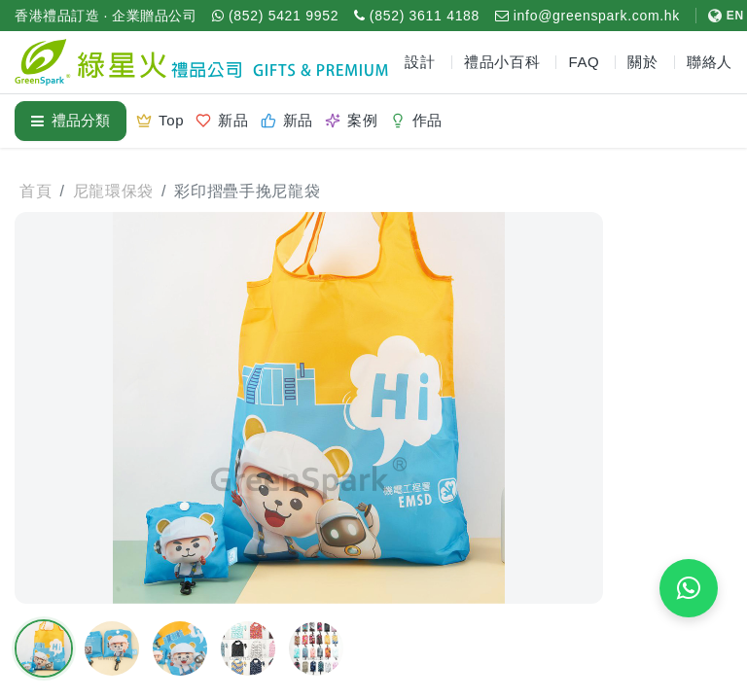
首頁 (36, 191)
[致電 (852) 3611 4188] (417, 16)
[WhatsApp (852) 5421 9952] (275, 16)
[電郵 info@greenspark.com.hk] (587, 16)
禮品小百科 (502, 62)
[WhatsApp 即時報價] (689, 588)
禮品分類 (71, 120)
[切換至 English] (720, 16)
